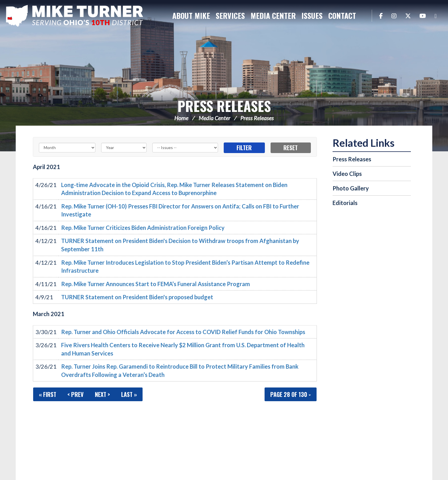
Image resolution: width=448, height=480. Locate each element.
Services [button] (230, 16)
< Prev (76, 394)
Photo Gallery (351, 188)
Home (181, 118)
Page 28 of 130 (291, 394)
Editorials (345, 203)
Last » (129, 394)
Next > (102, 394)
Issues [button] (312, 16)
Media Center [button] (273, 16)
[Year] (124, 148)
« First (48, 394)
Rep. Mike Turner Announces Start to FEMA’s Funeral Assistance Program (156, 284)
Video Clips (347, 174)
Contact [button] (342, 16)
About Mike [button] (191, 16)
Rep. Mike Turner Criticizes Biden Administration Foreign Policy (143, 228)
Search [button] (365, 16)
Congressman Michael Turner (77, 16)
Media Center (214, 118)
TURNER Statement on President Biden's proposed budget (137, 297)
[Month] (67, 148)
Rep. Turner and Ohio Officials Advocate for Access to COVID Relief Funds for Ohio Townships (183, 332)
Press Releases (224, 106)
